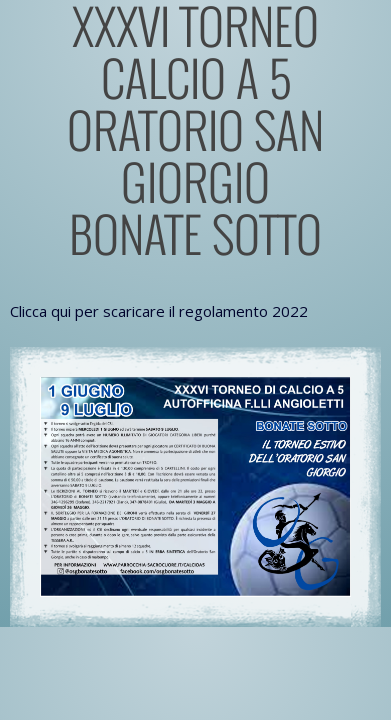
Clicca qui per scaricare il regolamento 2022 (159, 311)
